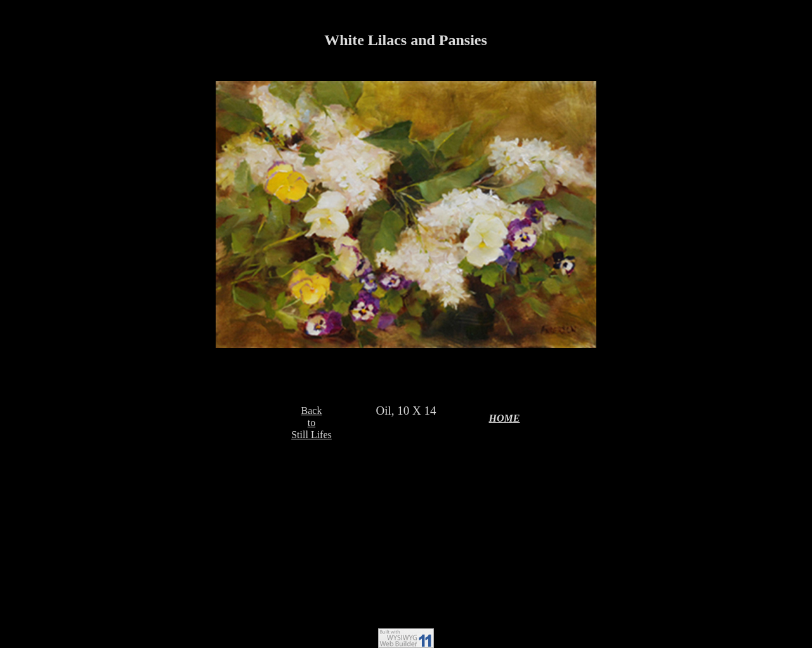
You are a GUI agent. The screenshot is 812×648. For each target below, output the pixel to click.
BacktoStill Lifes (311, 423)
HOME (505, 418)
